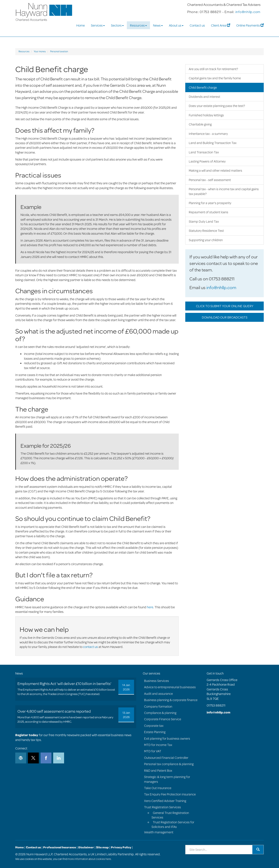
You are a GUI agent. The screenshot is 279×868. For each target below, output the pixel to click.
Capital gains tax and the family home (215, 78)
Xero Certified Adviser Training (165, 801)
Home (81, 25)
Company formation (158, 706)
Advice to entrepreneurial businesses (170, 687)
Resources (138, 25)
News (158, 25)
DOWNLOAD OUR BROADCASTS (225, 317)
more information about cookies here (89, 859)
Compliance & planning (160, 713)
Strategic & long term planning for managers (167, 779)
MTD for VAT (153, 751)
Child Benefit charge (203, 87)
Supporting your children (206, 240)
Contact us (197, 25)
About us (176, 25)
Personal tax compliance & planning (169, 764)
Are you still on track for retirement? (213, 69)
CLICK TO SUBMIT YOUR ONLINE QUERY (225, 306)
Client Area (221, 25)
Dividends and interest (204, 97)
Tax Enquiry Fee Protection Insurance (170, 794)
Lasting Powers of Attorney (207, 161)
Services (98, 25)
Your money (40, 51)
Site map (102, 847)
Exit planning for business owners (167, 738)
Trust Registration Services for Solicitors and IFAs (173, 824)
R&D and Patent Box (158, 771)
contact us (90, 647)
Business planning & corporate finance (171, 700)
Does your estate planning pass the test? (217, 106)
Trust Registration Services (162, 807)
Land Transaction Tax (204, 152)
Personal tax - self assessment (210, 180)
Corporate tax (154, 726)
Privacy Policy (121, 847)
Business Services (157, 681)
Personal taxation (59, 51)
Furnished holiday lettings (206, 115)
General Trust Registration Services (170, 815)
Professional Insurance (60, 847)
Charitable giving (200, 124)
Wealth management (159, 832)
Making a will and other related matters (215, 170)
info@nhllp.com (248, 12)
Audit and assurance (158, 694)
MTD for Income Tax (158, 745)
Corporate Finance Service (163, 719)
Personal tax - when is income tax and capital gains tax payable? (224, 191)
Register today (27, 735)
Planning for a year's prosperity (210, 203)
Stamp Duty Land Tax (204, 221)
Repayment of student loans (208, 212)
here (150, 607)
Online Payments (250, 25)
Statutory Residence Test (206, 231)
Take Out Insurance (158, 788)
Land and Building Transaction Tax (213, 143)
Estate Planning (155, 732)
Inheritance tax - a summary (208, 134)
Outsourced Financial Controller (166, 758)
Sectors (117, 25)
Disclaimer (86, 847)
